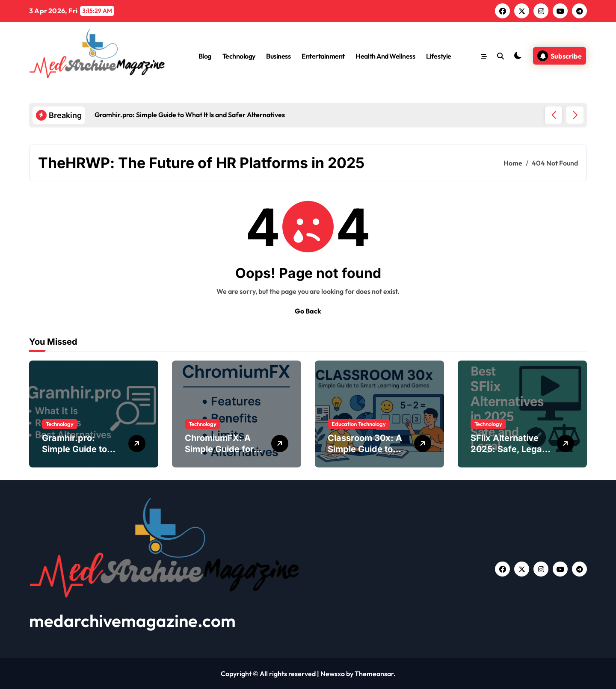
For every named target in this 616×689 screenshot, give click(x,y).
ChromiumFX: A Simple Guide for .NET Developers (220, 449)
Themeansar (374, 674)
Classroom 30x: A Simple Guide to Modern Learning (365, 449)
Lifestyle (439, 56)
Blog (205, 56)
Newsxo (333, 674)
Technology (239, 56)
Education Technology (359, 424)
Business (278, 56)
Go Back (308, 311)
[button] (575, 115)
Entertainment (323, 56)
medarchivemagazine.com (132, 621)
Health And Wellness (385, 56)
